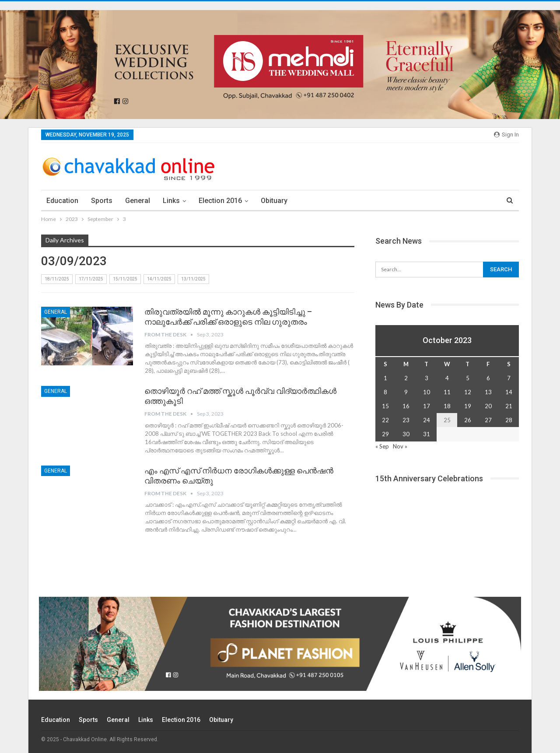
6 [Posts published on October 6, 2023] (488, 378)
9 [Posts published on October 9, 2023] (406, 392)
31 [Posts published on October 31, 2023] (427, 434)
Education (62, 201)
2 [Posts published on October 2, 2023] (406, 378)
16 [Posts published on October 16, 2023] (406, 406)
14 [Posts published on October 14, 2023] (509, 392)
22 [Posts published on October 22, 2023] (385, 420)
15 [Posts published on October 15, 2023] (385, 406)
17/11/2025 (91, 279)
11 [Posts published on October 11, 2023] (447, 392)
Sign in (506, 135)
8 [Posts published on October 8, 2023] (385, 392)
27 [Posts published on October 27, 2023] (488, 420)
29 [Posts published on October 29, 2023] (385, 434)
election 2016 (220, 201)
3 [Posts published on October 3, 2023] (427, 378)
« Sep (382, 446)
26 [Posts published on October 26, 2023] (468, 420)
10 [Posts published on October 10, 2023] (427, 392)
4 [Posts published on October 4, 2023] (447, 378)
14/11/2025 (159, 279)
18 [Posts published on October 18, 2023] (447, 406)
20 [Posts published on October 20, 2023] (488, 406)
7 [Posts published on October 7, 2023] (509, 378)
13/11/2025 (193, 279)
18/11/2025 (57, 279)
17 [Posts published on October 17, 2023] (427, 406)
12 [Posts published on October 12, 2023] (468, 392)
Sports (102, 201)
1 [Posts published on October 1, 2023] (385, 378)
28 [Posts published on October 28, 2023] (509, 420)
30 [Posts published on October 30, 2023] (406, 434)
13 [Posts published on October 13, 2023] (488, 392)
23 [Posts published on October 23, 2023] (406, 420)
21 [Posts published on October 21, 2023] (509, 406)
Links (171, 201)
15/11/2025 (125, 279)
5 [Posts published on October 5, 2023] (468, 378)
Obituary (274, 201)
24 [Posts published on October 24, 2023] (427, 420)
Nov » (400, 446)
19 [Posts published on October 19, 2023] (468, 406)
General (138, 201)
